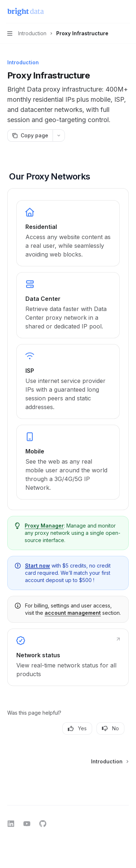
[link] (68, 233)
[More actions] (127, 12)
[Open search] (113, 12)
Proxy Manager (44, 526)
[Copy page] (30, 136)
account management (73, 613)
